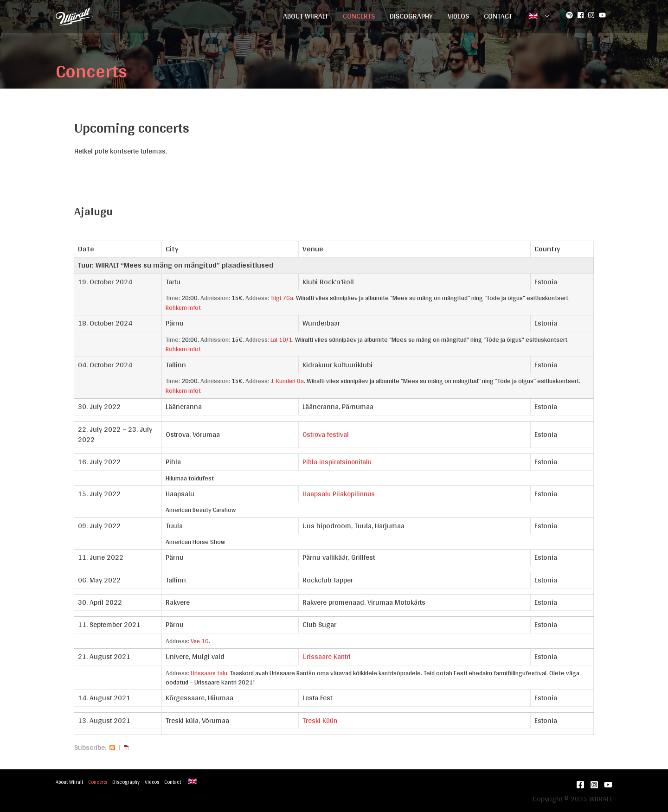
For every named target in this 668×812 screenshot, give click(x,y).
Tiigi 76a (282, 298)
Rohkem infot (184, 307)
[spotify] (571, 15)
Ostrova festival (326, 433)
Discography (411, 16)
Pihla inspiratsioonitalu (338, 461)
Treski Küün (321, 719)
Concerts (359, 16)
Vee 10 (200, 639)
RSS (112, 746)
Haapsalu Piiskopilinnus (340, 493)
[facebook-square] (582, 15)
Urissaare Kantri (327, 655)
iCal (126, 746)
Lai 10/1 (281, 339)
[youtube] (604, 15)
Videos (458, 16)
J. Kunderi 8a (287, 380)
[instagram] (592, 15)
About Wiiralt (305, 16)
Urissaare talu (209, 671)
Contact (498, 16)
